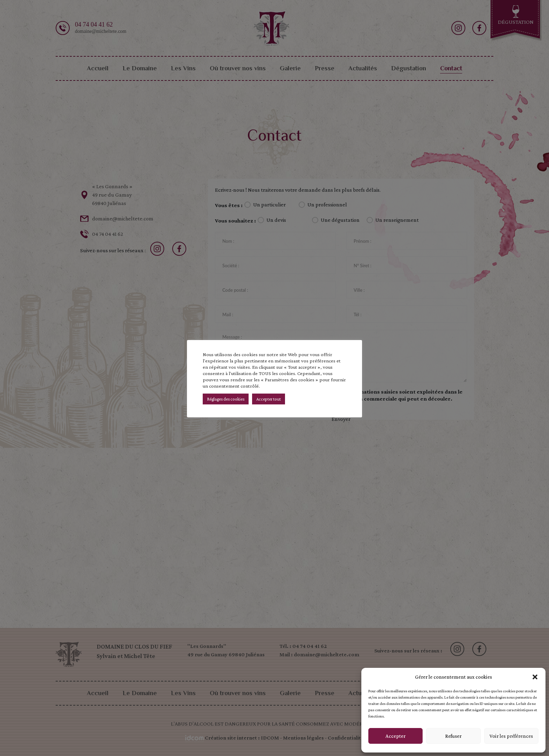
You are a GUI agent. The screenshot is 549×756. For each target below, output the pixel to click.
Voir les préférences (511, 736)
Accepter (395, 736)
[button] (535, 677)
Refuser (453, 736)
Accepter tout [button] (269, 399)
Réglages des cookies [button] (226, 399)
